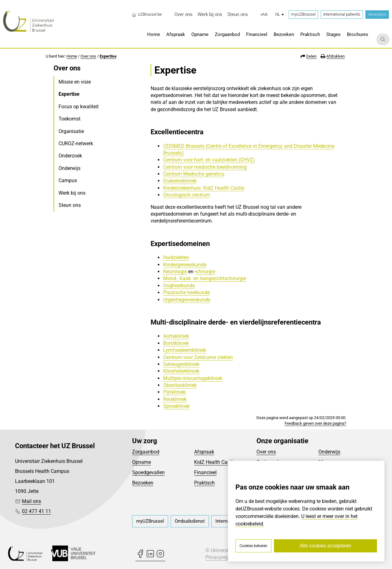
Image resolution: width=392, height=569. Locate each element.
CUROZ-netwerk (76, 144)
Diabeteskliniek (180, 181)
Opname (142, 462)
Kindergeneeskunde (185, 265)
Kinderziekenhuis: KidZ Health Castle (204, 188)
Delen (311, 56)
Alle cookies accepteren (325, 546)
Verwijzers (377, 14)
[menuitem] (183, 15)
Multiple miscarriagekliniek (193, 378)
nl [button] (279, 14)
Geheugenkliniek (181, 364)
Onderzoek (70, 156)
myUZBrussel (303, 14)
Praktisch (204, 483)
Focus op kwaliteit (79, 107)
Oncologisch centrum (187, 195)
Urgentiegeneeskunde (187, 300)
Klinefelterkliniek (181, 371)
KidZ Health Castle (215, 462)
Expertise (108, 56)
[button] (264, 15)
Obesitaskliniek (180, 385)
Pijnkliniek (174, 392)
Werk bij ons (72, 193)
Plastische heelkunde (186, 292)
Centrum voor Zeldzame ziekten (198, 357)
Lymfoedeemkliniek (185, 350)
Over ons (88, 56)
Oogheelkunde (179, 286)
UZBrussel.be (147, 14)
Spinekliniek (176, 406)
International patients (342, 14)
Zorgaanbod (146, 452)
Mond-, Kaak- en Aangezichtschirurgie (205, 278)
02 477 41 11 (36, 511)
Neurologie (175, 272)
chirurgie (206, 272)
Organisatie (71, 131)
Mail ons (31, 501)
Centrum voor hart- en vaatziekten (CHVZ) (209, 160)
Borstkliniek (176, 343)
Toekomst (70, 119)
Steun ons (70, 205)
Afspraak (204, 452)
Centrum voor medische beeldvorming (205, 167)
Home (72, 56)
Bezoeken (143, 483)
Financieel (205, 472)
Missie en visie (75, 82)
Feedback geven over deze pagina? (315, 423)
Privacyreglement (224, 557)
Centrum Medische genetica (194, 174)
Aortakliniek (176, 336)
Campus (68, 180)
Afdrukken (335, 56)
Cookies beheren (253, 546)
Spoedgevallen (148, 472)
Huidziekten (176, 257)
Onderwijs (70, 168)
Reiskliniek (175, 399)
